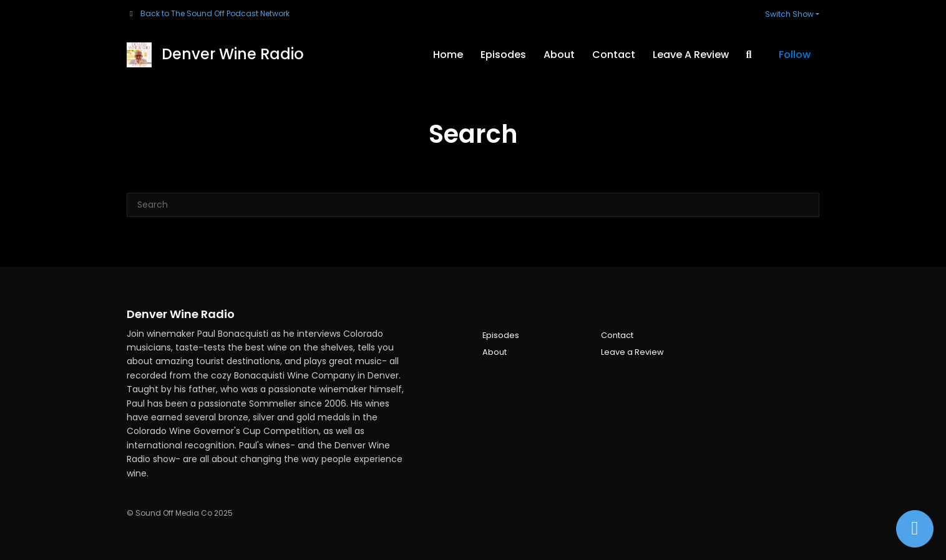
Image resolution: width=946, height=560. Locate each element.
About (559, 55)
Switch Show (789, 14)
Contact (614, 55)
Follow (795, 55)
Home (448, 55)
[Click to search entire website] (749, 55)
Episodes (503, 55)
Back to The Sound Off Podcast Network (215, 13)
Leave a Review (691, 55)
